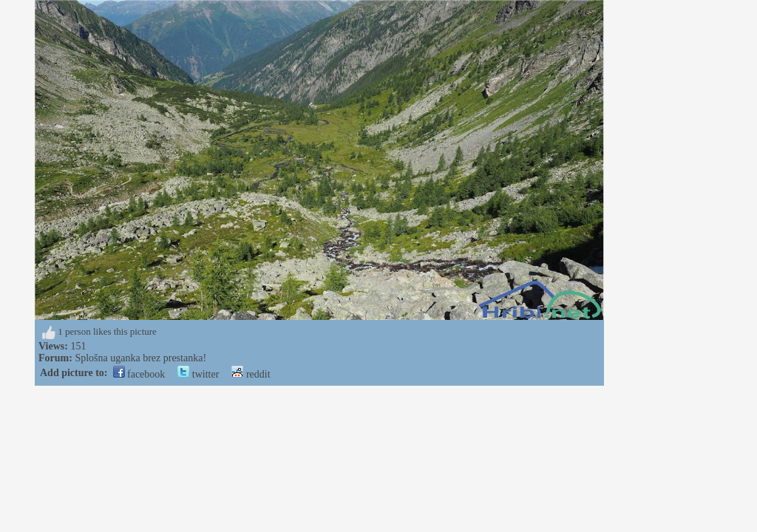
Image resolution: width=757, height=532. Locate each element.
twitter (198, 374)
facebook (139, 374)
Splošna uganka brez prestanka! (140, 358)
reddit (251, 374)
